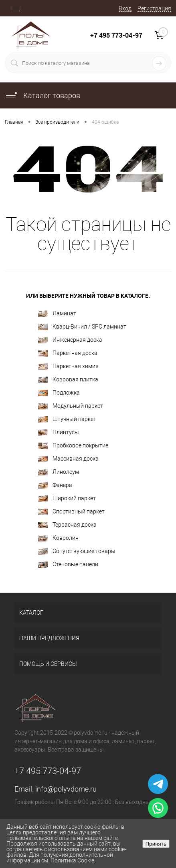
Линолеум (59, 472)
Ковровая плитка (68, 380)
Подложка (59, 393)
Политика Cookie (72, 860)
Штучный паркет (67, 419)
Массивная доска (68, 459)
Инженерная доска (70, 340)
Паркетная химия (68, 366)
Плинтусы (59, 432)
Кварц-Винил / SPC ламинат (82, 327)
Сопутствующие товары (77, 551)
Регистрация (154, 8)
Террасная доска (67, 525)
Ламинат (57, 314)
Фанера (55, 485)
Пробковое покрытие (73, 446)
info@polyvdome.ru (66, 789)
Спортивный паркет (71, 512)
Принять (156, 844)
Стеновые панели (68, 564)
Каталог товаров (42, 95)
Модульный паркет (71, 406)
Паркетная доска (68, 353)
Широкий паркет (67, 498)
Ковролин (58, 538)
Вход (125, 8)
